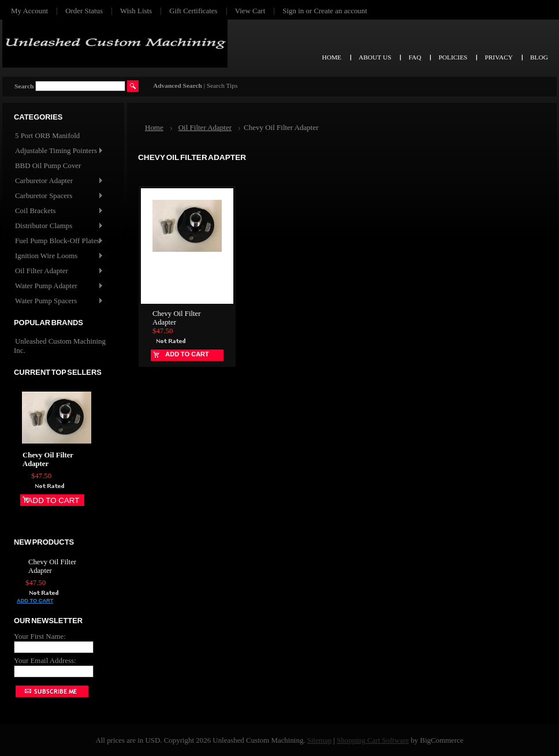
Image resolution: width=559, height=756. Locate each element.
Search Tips (222, 85)
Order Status (84, 11)
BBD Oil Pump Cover (48, 165)
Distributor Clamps (59, 226)
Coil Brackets (59, 211)
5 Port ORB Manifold (47, 135)
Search (24, 86)
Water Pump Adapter (59, 286)
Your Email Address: (45, 660)
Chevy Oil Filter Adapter (48, 459)
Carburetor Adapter (59, 181)
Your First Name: (40, 636)
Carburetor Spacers (59, 196)
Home (154, 127)
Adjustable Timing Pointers (59, 151)
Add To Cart (54, 500)
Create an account (340, 11)
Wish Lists (136, 11)
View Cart (250, 11)
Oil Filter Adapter (59, 271)
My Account (29, 11)
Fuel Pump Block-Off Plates (59, 241)
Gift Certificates (193, 11)
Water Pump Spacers (59, 301)
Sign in (293, 11)
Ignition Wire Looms (59, 256)
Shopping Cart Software (373, 740)
